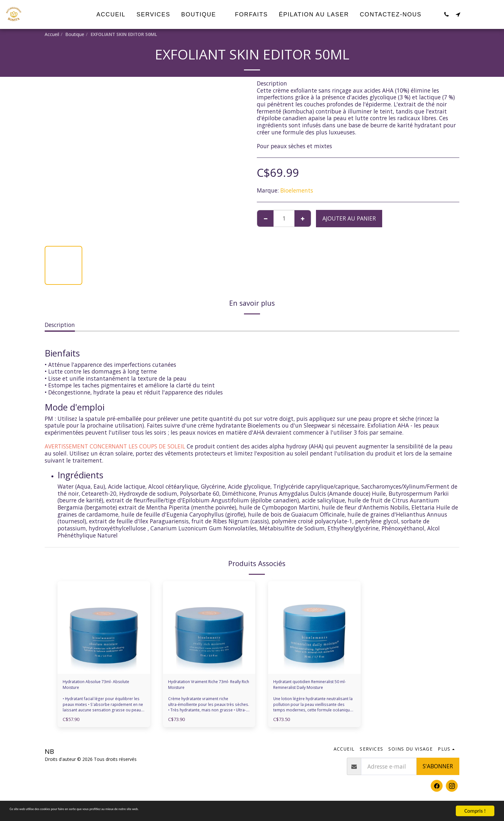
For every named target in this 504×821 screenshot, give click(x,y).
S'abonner (438, 771)
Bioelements (297, 190)
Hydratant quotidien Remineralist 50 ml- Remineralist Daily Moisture (310, 687)
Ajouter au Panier (349, 218)
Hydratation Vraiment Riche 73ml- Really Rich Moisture (205, 687)
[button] (446, 14)
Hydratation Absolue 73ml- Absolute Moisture (99, 687)
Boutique (75, 34)
